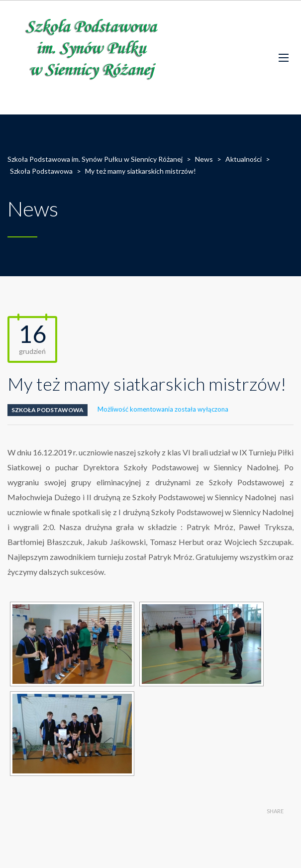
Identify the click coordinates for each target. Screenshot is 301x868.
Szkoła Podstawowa (48, 410)
